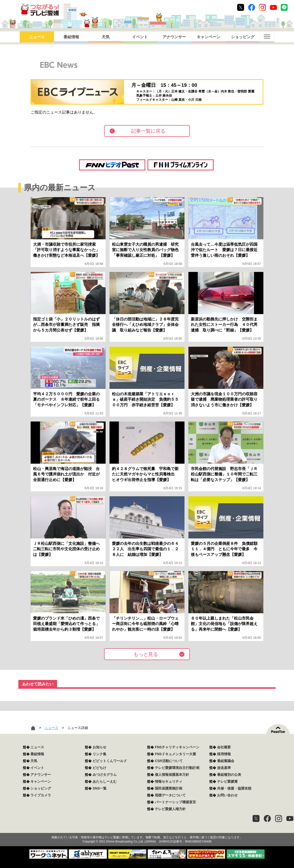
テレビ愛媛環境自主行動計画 (177, 768)
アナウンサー (174, 37)
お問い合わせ (227, 795)
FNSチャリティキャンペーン (177, 747)
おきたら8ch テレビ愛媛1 (40, 10)
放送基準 (224, 768)
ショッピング (243, 37)
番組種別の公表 (229, 775)
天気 (106, 37)
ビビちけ (99, 768)
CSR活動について (169, 761)
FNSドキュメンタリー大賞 (175, 754)
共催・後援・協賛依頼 (234, 788)
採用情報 (224, 754)
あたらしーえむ (105, 781)
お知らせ (99, 747)
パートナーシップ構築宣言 (175, 802)
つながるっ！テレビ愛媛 (147, 829)
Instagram (262, 7)
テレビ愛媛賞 (227, 781)
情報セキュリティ (169, 781)
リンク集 (99, 754)
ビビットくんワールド (110, 761)
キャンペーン (208, 37)
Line (284, 7)
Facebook (252, 7)
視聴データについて (170, 795)
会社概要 (224, 747)
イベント (140, 37)
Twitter (241, 7)
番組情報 (71, 37)
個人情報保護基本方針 (172, 775)
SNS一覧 (100, 788)
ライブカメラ (41, 795)
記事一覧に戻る (148, 131)
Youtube (273, 7)
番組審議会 (226, 761)
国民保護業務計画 (169, 788)
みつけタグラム (105, 775)
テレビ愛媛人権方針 (170, 809)
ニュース (37, 37)
